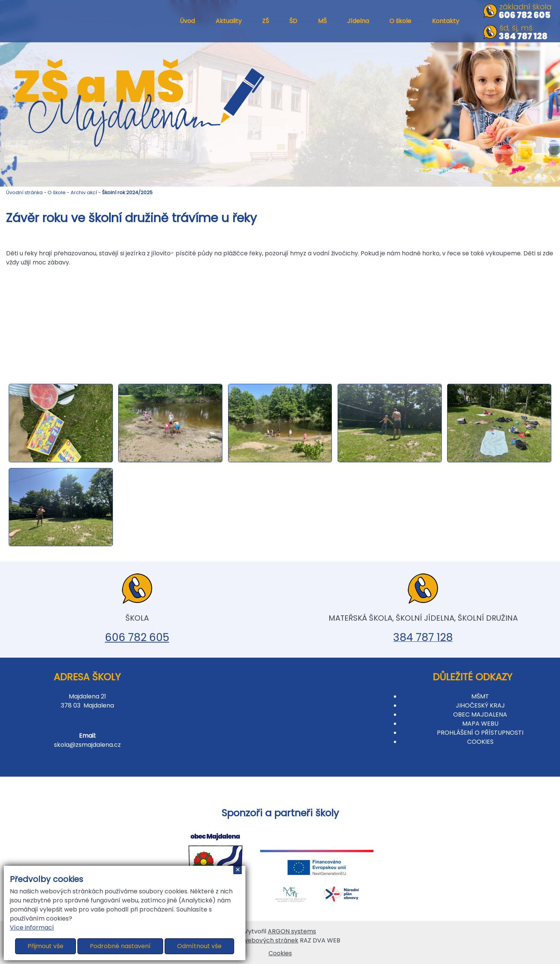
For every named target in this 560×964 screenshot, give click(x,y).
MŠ (322, 21)
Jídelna (358, 21)
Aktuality (229, 21)
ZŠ (265, 21)
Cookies (280, 953)
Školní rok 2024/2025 (127, 192)
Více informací (32, 928)
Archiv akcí (84, 192)
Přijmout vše (46, 946)
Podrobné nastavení (120, 946)
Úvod (187, 21)
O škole (400, 21)
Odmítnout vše (199, 946)
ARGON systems (292, 931)
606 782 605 (137, 637)
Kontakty (446, 21)
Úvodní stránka (24, 192)
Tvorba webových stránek (259, 940)
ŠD (293, 21)
